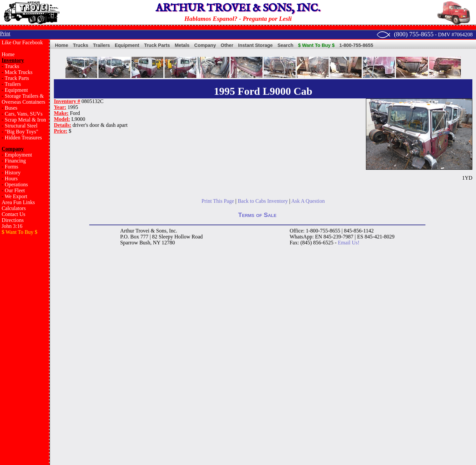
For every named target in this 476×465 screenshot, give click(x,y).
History (13, 173)
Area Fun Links (18, 202)
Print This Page (218, 201)
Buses (11, 108)
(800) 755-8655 (414, 34)
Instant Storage (255, 45)
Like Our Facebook (22, 42)
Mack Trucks (19, 72)
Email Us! (349, 243)
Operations (16, 184)
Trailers (13, 84)
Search (285, 45)
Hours (11, 179)
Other (227, 45)
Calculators (14, 208)
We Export (16, 196)
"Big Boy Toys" (21, 132)
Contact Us (14, 214)
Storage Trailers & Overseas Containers (23, 99)
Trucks (12, 66)
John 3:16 (12, 226)
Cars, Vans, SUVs (23, 114)
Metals (182, 45)
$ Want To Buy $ (316, 45)
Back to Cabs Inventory (263, 201)
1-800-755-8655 (356, 45)
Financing (15, 161)
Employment (18, 155)
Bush (145, 243)
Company (205, 45)
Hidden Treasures (23, 138)
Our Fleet (15, 190)
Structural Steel (21, 126)
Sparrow (129, 243)
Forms (11, 167)
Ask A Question (308, 201)
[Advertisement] (25, 345)
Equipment (16, 90)
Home (8, 54)
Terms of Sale (258, 215)
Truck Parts (17, 78)
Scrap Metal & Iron (25, 120)
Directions (13, 220)
